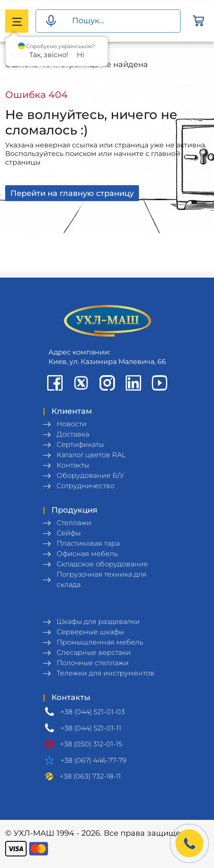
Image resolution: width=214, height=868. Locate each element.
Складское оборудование (102, 564)
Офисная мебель (87, 554)
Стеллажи (74, 523)
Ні (80, 55)
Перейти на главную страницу (72, 193)
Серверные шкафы (90, 632)
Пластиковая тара (88, 543)
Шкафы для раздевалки (98, 622)
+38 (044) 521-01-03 (93, 712)
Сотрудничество (86, 486)
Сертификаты (80, 445)
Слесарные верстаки (94, 653)
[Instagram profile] (107, 383)
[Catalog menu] (17, 21)
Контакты (73, 465)
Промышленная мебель (100, 642)
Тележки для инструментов (105, 673)
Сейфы (69, 533)
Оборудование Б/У (90, 475)
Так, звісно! (49, 55)
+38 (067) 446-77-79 (93, 760)
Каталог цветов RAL (91, 455)
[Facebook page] (55, 383)
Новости (72, 424)
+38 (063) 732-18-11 (90, 776)
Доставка (73, 434)
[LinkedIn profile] (133, 383)
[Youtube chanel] (160, 383)
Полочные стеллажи (93, 663)
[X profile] (81, 383)
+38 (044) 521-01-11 (91, 728)
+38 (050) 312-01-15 (91, 744)
